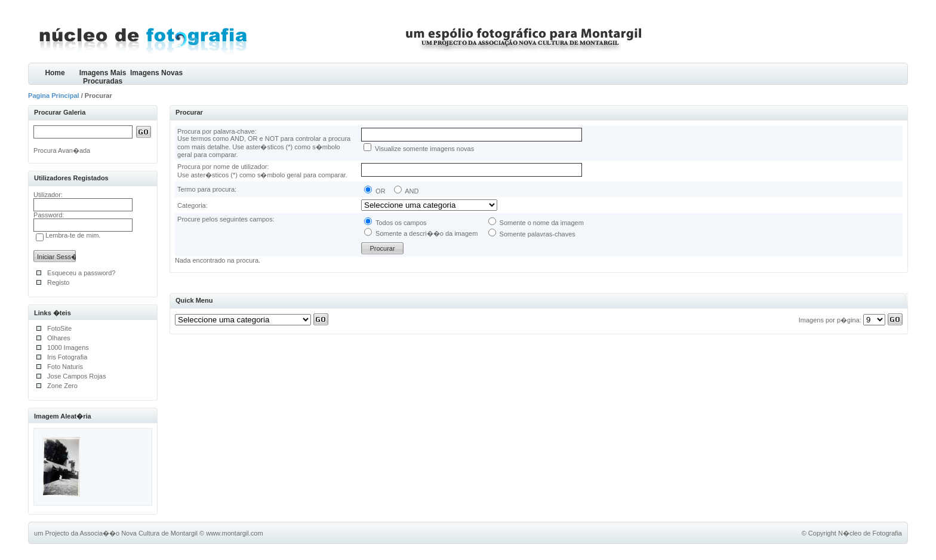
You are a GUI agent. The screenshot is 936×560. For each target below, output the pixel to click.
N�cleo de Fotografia (870, 533)
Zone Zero (62, 386)
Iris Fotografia (67, 357)
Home (55, 73)
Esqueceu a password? (81, 273)
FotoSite (59, 328)
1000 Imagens (68, 347)
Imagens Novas (156, 73)
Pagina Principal (54, 96)
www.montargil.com (234, 533)
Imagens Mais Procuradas (103, 77)
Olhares (59, 338)
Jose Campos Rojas (76, 376)
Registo (58, 282)
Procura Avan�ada (62, 150)
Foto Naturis (65, 367)
